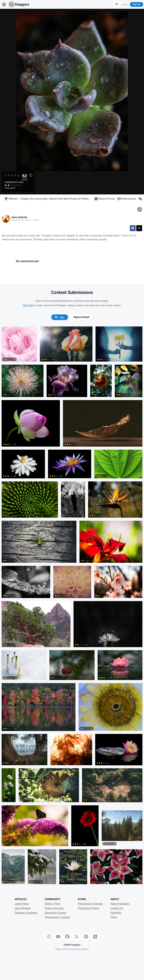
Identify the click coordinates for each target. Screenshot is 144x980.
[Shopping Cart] (117, 4)
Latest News (22, 904)
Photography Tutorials (90, 904)
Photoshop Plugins (88, 908)
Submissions (126, 199)
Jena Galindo (19, 217)
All (60, 317)
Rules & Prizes (104, 199)
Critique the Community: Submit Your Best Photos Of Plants (55, 199)
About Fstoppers (120, 904)
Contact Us (117, 908)
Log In (125, 4)
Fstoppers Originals (26, 913)
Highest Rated (81, 317)
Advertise (116, 913)
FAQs (114, 917)
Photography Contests (57, 917)
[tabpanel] (72, 607)
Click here (28, 305)
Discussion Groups (55, 913)
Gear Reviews (23, 908)
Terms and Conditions (79, 949)
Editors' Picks (52, 904)
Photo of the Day (54, 908)
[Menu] (4, 4)
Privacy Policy (62, 949)
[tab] (60, 317)
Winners (10, 199)
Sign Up (137, 4)
